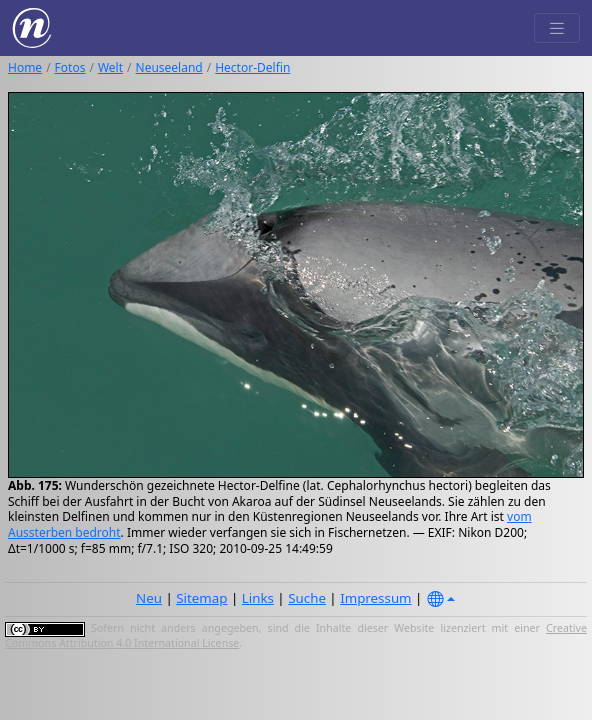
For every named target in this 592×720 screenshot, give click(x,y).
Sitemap (201, 598)
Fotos (70, 67)
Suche (307, 598)
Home (25, 67)
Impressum (375, 598)
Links (258, 598)
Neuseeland (169, 67)
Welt (110, 67)
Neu (149, 598)
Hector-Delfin (252, 67)
